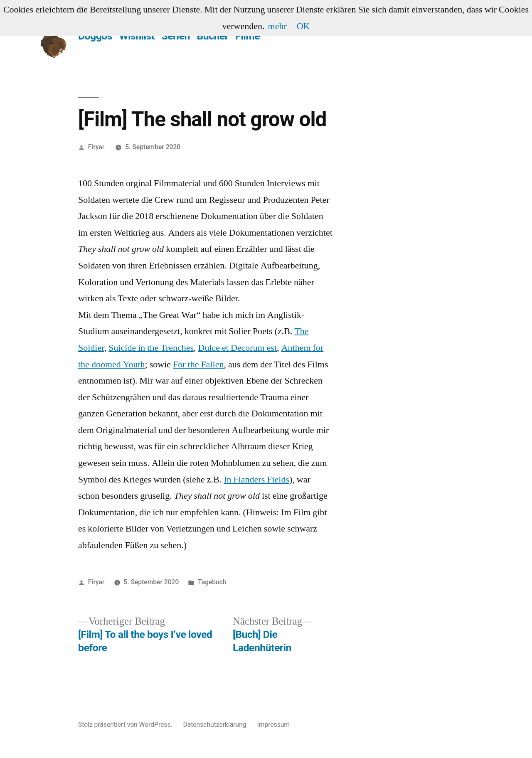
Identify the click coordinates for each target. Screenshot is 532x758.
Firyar (96, 147)
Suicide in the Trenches (151, 348)
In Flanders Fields (256, 480)
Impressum (273, 725)
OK (303, 26)
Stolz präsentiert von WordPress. (126, 725)
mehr (277, 26)
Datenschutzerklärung (214, 725)
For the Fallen (198, 364)
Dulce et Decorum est (238, 348)
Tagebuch (212, 582)
